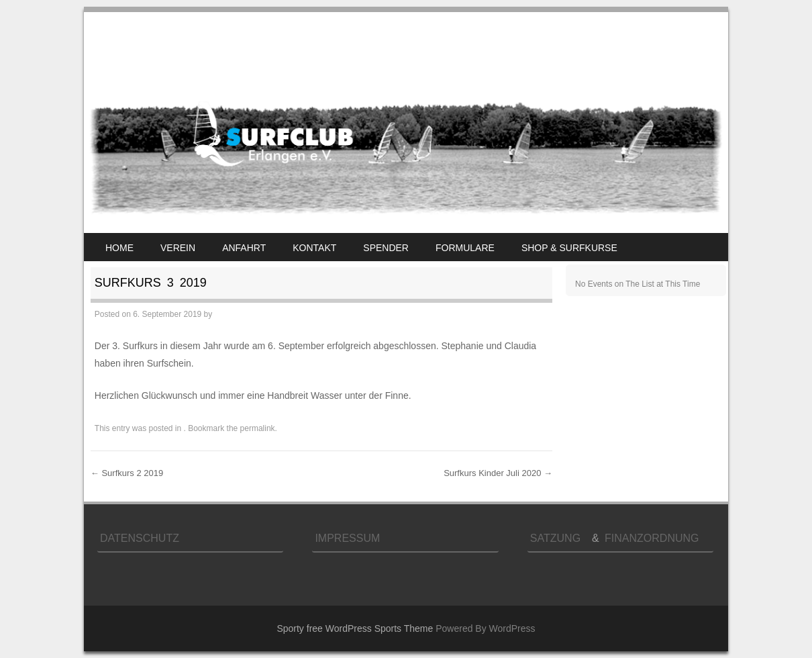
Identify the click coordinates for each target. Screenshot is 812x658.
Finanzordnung (652, 538)
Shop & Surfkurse (569, 248)
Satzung (558, 538)
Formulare (465, 248)
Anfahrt (244, 248)
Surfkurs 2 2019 (127, 473)
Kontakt (314, 248)
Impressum (347, 538)
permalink (258, 428)
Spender (386, 248)
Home (119, 248)
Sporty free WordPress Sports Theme (355, 628)
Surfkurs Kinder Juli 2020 (498, 473)
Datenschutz (140, 538)
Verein (178, 248)
